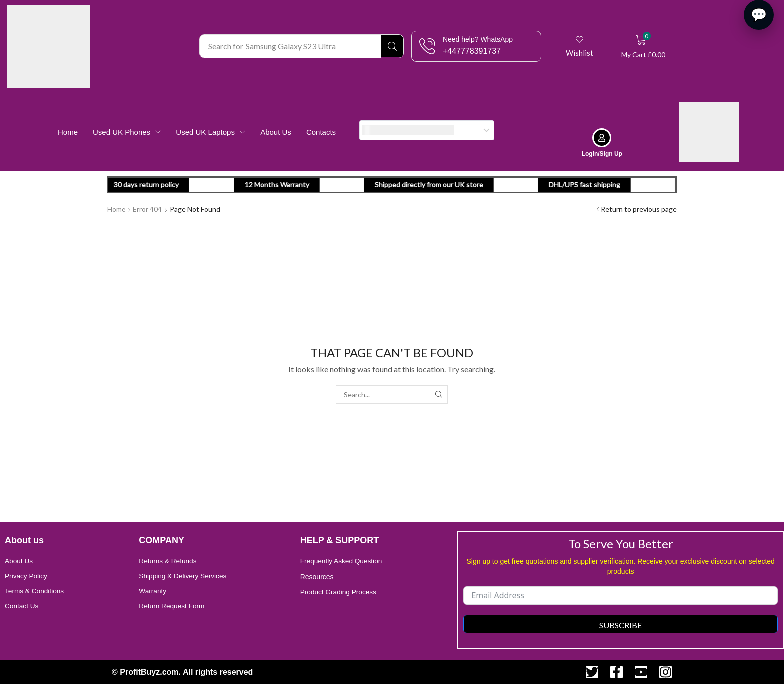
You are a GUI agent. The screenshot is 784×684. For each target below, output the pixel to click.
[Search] (392, 46)
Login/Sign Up (602, 153)
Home (117, 209)
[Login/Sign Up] (602, 137)
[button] (580, 46)
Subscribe (621, 624)
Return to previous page (639, 209)
